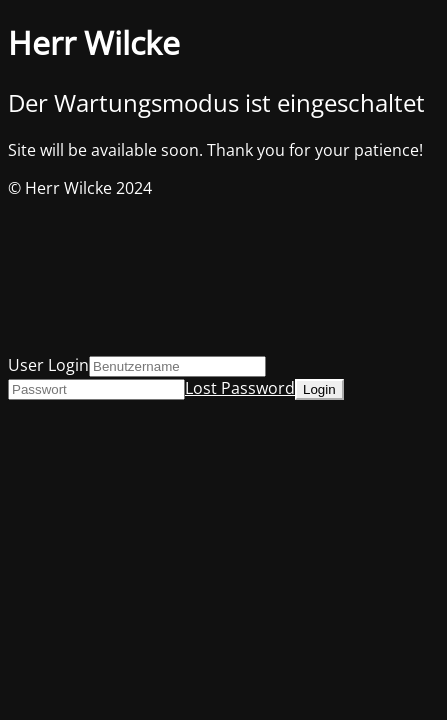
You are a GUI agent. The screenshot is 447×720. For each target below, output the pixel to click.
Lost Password (240, 388)
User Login (48, 365)
